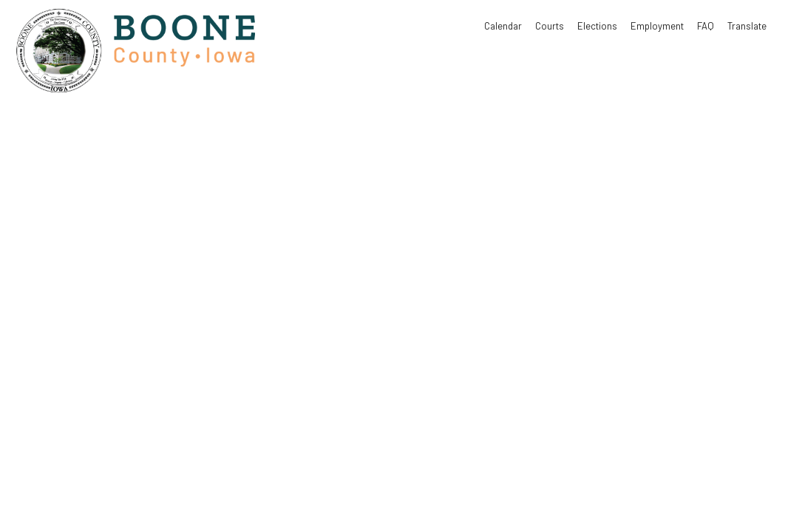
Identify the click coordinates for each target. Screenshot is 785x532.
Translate (747, 26)
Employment (657, 26)
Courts (550, 26)
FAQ (706, 26)
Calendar (503, 26)
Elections (597, 26)
